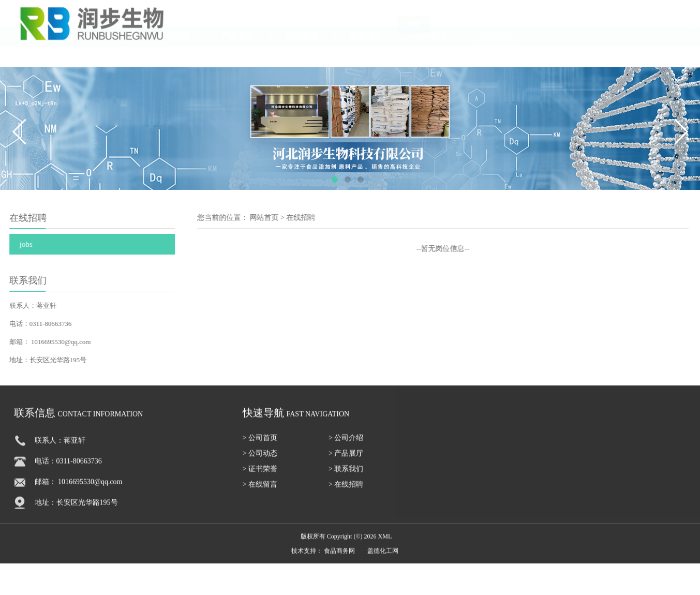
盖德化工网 (383, 558)
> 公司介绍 (346, 445)
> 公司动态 (260, 460)
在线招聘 (495, 54)
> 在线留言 (260, 491)
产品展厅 (239, 54)
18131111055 (671, 28)
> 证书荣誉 (260, 476)
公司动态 (174, 54)
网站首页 (282, 218)
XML (385, 543)
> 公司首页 (260, 445)
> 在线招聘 (346, 491)
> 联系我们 (346, 476)
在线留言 (431, 54)
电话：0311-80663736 (68, 468)
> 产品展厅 (346, 460)
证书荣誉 (303, 54)
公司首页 (46, 54)
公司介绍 (110, 54)
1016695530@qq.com (49, 342)
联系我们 (367, 54)
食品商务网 (339, 558)
